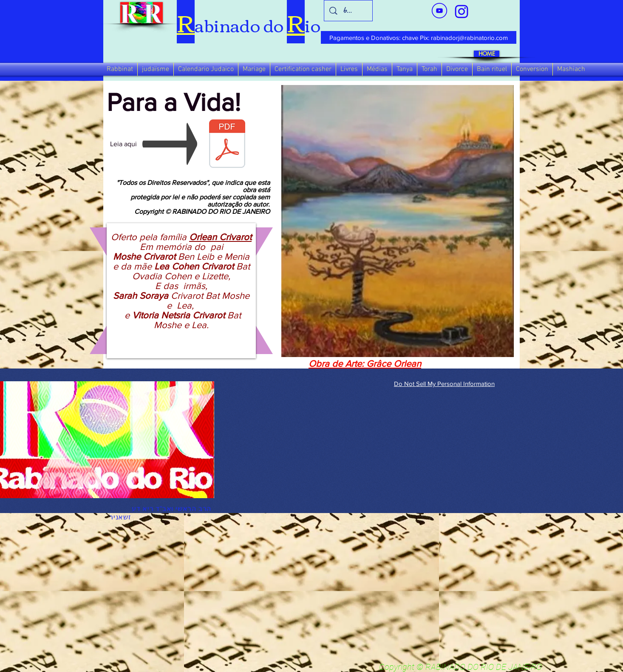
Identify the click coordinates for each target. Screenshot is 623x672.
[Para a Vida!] (227, 149)
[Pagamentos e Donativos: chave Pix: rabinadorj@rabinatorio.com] (419, 37)
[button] (120, 69)
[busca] (348, 11)
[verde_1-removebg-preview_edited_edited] (462, 11)
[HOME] (487, 54)
